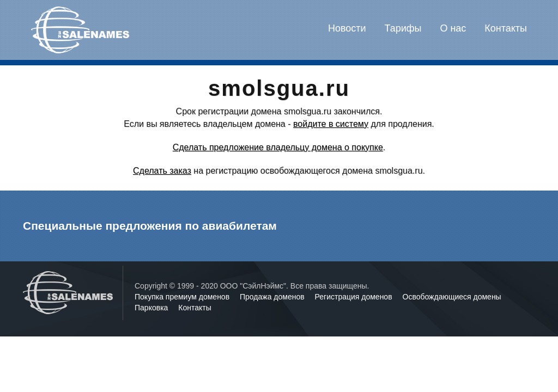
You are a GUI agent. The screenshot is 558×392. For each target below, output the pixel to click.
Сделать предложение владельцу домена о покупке (278, 147)
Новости (347, 28)
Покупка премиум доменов (183, 297)
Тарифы (403, 28)
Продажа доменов (273, 297)
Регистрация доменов (355, 297)
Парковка (152, 308)
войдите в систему (331, 124)
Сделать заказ (162, 171)
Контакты (506, 28)
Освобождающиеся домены (452, 297)
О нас (453, 28)
